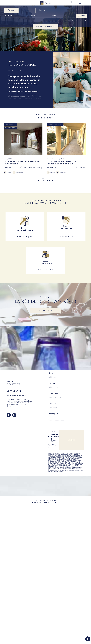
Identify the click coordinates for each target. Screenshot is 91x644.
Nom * (51, 373)
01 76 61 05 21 (14, 391)
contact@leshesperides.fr (16, 396)
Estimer (43, 10)
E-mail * (52, 404)
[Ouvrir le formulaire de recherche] (81, 16)
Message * (53, 414)
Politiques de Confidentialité (70, 470)
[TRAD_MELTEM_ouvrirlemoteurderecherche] (71, 3)
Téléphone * (54, 394)
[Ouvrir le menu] (80, 3)
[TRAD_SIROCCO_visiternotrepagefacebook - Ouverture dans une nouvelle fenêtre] (9, 415)
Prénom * (53, 383)
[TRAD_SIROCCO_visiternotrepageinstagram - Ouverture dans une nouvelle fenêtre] (14, 415)
